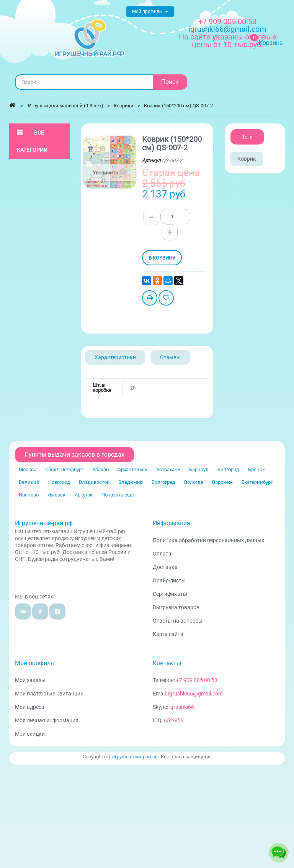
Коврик (247, 159)
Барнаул (199, 469)
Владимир (131, 482)
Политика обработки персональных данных (208, 540)
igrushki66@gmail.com (195, 694)
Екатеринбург (257, 482)
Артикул (151, 160)
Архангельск (133, 469)
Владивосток (94, 482)
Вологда (194, 482)
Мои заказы (30, 680)
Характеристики (115, 357)
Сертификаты (170, 594)
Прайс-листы (169, 580)
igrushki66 (182, 707)
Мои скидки (30, 734)
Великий (29, 482)
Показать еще (118, 495)
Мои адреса (30, 707)
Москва (28, 469)
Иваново (29, 495)
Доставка (165, 567)
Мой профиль (34, 663)
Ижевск (56, 495)
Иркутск (83, 495)
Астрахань (168, 469)
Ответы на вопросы (178, 621)
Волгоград (163, 482)
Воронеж (222, 482)
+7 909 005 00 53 (227, 21)
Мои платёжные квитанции (49, 694)
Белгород (228, 469)
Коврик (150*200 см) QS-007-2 (178, 106)
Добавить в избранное (166, 299)
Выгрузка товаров (176, 607)
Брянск (256, 469)
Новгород (59, 482)
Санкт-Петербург (64, 469)
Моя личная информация (47, 720)
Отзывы (170, 357)
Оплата (162, 554)
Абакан (101, 469)
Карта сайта (168, 634)
